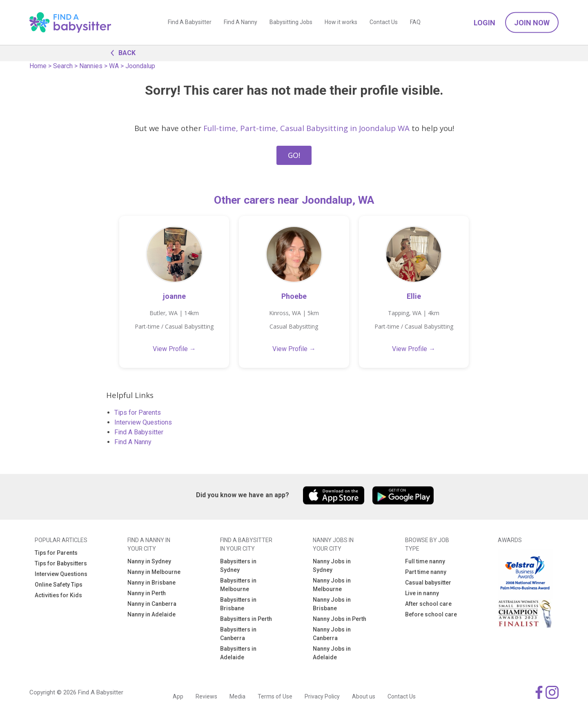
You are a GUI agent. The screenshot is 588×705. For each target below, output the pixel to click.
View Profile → (174, 349)
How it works (341, 22)
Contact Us (384, 22)
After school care (428, 604)
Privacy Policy (322, 696)
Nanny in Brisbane (151, 583)
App (178, 696)
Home (38, 66)
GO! (294, 155)
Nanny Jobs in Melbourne (332, 585)
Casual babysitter (428, 583)
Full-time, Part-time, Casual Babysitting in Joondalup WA (306, 128)
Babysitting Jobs (291, 22)
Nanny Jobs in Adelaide (332, 653)
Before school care (431, 614)
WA (114, 66)
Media (237, 696)
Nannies (91, 66)
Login (484, 23)
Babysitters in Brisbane (238, 604)
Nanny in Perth (147, 593)
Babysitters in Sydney (238, 566)
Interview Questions (143, 422)
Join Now (532, 23)
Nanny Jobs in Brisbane (332, 604)
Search (63, 66)
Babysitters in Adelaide (238, 653)
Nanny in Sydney (149, 561)
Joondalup (140, 66)
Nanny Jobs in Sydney (332, 566)
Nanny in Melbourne (154, 572)
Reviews (206, 696)
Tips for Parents (138, 413)
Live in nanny (422, 593)
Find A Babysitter (190, 22)
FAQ (415, 22)
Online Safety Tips (59, 585)
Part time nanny (426, 572)
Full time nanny (425, 561)
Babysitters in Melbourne (238, 585)
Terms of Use (275, 696)
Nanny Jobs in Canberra (332, 634)
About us (364, 696)
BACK (121, 52)
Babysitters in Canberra (238, 634)
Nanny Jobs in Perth (340, 619)
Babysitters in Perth (246, 619)
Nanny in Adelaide (151, 614)
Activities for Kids (58, 595)
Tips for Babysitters (61, 563)
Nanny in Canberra (152, 604)
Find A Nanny (241, 22)
